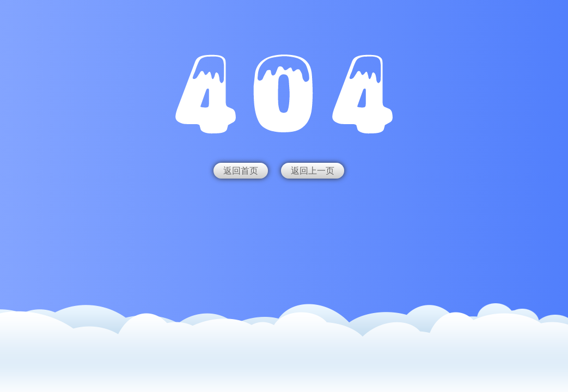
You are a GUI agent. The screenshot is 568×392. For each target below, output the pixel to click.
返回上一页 (313, 171)
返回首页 (241, 171)
